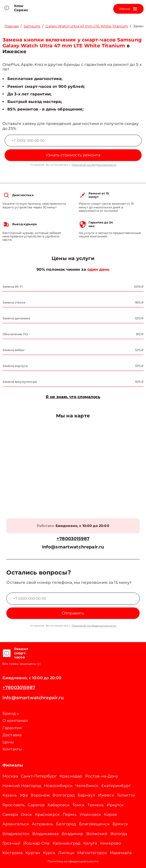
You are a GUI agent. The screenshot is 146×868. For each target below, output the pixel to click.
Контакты (12, 749)
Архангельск (16, 824)
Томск (79, 805)
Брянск (120, 824)
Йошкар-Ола (36, 843)
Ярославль (14, 805)
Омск (26, 814)
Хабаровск (58, 805)
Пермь (70, 814)
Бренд (11, 713)
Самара (10, 814)
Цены (8, 742)
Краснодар (71, 776)
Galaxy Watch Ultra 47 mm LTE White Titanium (87, 26)
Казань (10, 795)
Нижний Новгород (22, 786)
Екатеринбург (116, 786)
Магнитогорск (92, 853)
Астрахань (42, 824)
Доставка (12, 735)
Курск (49, 853)
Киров (111, 814)
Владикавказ (46, 834)
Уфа (24, 795)
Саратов (36, 805)
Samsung (32, 26)
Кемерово (111, 843)
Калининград (67, 843)
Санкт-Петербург (39, 776)
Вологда (119, 834)
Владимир (72, 834)
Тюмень (96, 805)
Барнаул (86, 795)
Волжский (97, 834)
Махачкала (121, 853)
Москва (10, 776)
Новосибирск (58, 786)
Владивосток (16, 834)
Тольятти (126, 795)
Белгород (66, 824)
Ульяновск (90, 814)
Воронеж (40, 795)
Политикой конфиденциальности (94, 165)
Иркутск (115, 805)
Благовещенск (94, 824)
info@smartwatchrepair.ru (73, 547)
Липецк (66, 853)
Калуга (90, 843)
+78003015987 (73, 539)
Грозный (11, 843)
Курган (33, 853)
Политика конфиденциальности (73, 861)
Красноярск (47, 814)
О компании (15, 721)
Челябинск (87, 786)
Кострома (12, 853)
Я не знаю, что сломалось (73, 397)
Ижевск (106, 795)
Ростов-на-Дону (102, 776)
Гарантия (12, 728)
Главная (11, 26)
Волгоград (63, 795)
